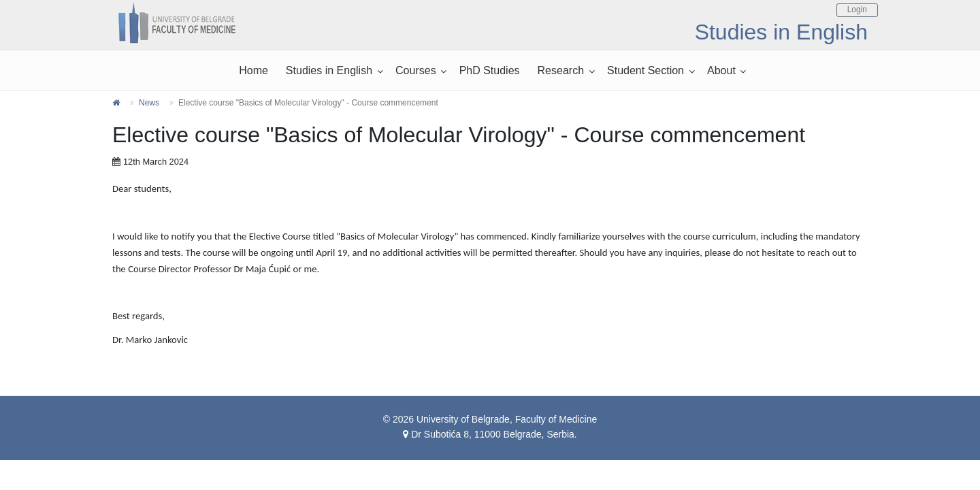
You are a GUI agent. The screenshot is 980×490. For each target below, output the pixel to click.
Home (254, 70)
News (149, 103)
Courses (416, 70)
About (721, 70)
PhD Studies (490, 70)
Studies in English (329, 70)
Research (561, 70)
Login (857, 10)
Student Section (646, 70)
